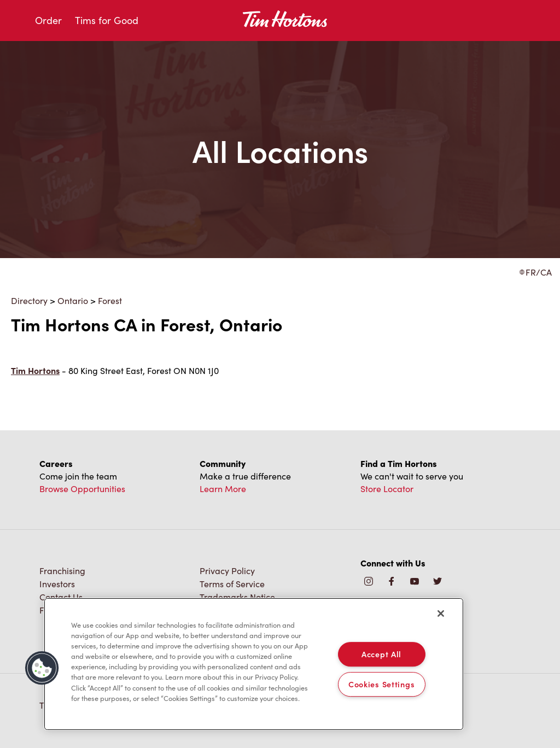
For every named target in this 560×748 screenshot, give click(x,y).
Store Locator (387, 489)
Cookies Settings (382, 684)
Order (48, 20)
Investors (57, 584)
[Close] (441, 613)
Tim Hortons (35, 370)
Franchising (62, 571)
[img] (437, 582)
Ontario (73, 300)
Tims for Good (107, 20)
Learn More (223, 489)
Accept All (381, 654)
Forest (110, 300)
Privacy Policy (227, 571)
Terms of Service (232, 584)
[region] (254, 664)
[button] (42, 668)
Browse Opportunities (82, 489)
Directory (29, 300)
